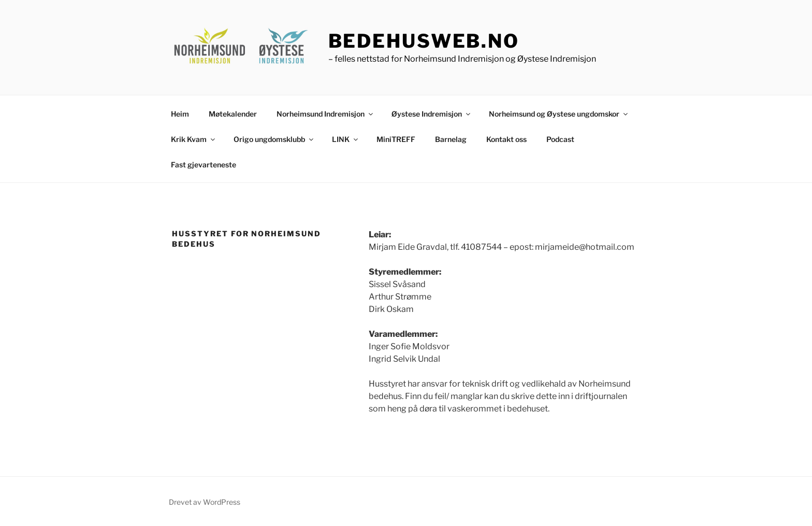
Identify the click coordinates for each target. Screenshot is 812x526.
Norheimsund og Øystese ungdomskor (559, 114)
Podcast (560, 139)
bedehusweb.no (424, 41)
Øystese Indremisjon (432, 114)
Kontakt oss (506, 139)
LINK (346, 139)
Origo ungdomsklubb (274, 139)
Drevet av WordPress (205, 502)
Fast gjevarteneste (204, 165)
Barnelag (451, 139)
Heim (180, 114)
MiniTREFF (396, 139)
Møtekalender (233, 114)
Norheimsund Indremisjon (325, 114)
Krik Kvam (194, 139)
